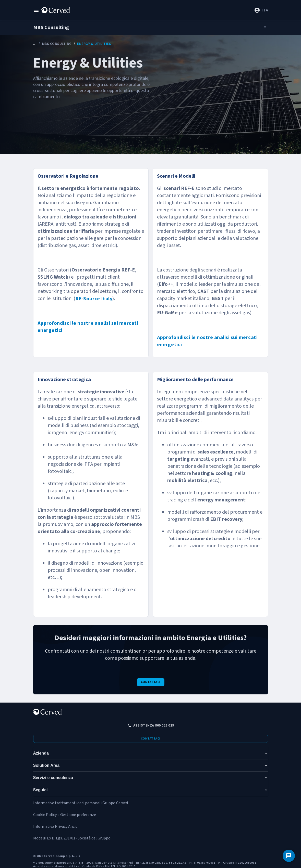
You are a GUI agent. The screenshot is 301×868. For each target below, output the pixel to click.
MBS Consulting (57, 44)
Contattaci (151, 682)
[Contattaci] (289, 856)
